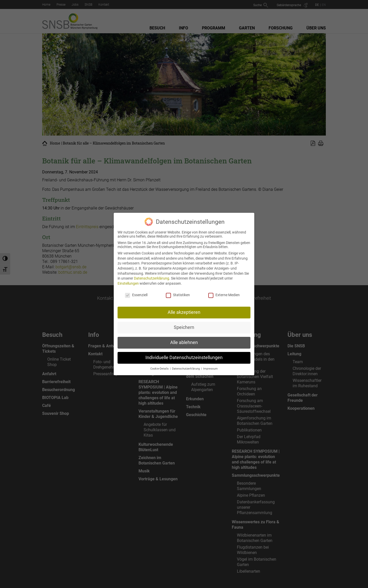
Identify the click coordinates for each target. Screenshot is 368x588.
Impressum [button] (210, 363)
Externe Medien (224, 289)
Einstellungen (128, 278)
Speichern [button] (184, 322)
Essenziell (136, 289)
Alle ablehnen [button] (184, 337)
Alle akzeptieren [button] (184, 307)
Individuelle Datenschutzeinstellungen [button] (184, 352)
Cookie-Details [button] (160, 363)
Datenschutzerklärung (152, 273)
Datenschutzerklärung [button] (186, 363)
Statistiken (178, 289)
